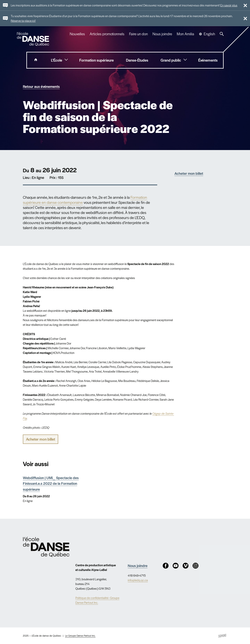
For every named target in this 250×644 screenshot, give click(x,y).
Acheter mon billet (189, 173)
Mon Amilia (185, 34)
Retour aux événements (41, 86)
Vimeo (186, 566)
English (209, 34)
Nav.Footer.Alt (46, 547)
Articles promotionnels (107, 34)
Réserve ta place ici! (23, 21)
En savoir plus (229, 5)
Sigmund (222, 636)
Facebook (166, 566)
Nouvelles (77, 34)
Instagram (196, 566)
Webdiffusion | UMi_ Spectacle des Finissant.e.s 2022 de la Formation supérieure (51, 483)
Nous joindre (162, 34)
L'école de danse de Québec (33, 39)
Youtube (176, 566)
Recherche (222, 34)
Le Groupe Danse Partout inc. (80, 636)
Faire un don (138, 34)
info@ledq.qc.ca (138, 580)
